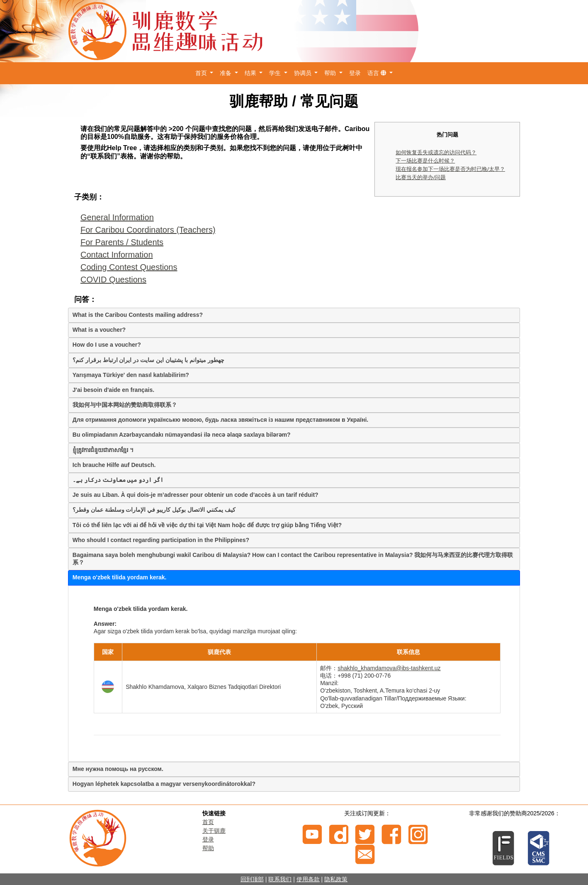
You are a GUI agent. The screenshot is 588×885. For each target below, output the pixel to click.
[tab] (294, 315)
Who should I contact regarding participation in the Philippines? (161, 540)
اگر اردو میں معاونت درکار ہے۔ (118, 480)
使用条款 (308, 879)
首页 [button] (202, 73)
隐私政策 (336, 879)
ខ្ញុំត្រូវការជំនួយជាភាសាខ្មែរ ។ (103, 450)
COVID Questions (113, 280)
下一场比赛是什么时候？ (425, 161)
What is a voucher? (99, 330)
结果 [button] (251, 73)
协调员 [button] (304, 73)
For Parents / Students (122, 242)
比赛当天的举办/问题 (421, 177)
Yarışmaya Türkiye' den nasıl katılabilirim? (131, 375)
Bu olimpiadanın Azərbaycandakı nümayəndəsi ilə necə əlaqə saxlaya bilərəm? (182, 435)
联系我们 (280, 879)
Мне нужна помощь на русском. (118, 769)
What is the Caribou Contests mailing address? (138, 315)
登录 (355, 73)
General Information (117, 217)
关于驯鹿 (214, 831)
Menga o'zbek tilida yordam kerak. (120, 577)
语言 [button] (378, 73)
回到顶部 (252, 879)
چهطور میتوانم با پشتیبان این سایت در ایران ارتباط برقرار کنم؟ (148, 360)
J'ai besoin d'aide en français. (113, 390)
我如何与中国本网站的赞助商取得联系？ (125, 405)
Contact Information (117, 255)
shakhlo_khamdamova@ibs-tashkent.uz (389, 668)
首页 (208, 822)
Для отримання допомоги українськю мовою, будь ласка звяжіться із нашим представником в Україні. (220, 420)
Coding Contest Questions (129, 267)
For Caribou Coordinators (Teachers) (148, 230)
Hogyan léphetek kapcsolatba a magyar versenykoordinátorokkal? (164, 784)
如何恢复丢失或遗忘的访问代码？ (436, 152)
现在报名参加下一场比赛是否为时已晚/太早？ (450, 169)
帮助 (208, 848)
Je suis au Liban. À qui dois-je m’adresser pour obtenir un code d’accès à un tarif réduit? (196, 495)
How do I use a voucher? (107, 345)
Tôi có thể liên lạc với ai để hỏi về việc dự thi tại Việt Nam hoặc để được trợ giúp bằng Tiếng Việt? (207, 525)
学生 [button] (276, 73)
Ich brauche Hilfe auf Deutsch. (114, 465)
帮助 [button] (331, 73)
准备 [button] (226, 73)
